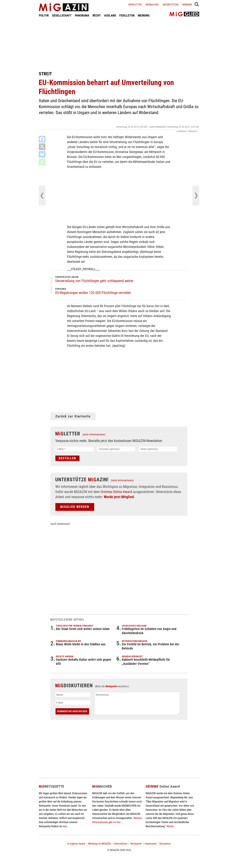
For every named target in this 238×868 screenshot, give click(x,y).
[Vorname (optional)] (116, 449)
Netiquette (111, 686)
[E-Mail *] (74, 449)
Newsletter (135, 5)
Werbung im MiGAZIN (99, 844)
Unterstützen (170, 5)
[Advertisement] (119, 44)
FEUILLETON (127, 15)
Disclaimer (165, 844)
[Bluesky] (42, 154)
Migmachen (152, 5)
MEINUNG (144, 15)
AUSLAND (110, 15)
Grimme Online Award (116, 492)
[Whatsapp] (42, 162)
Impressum (151, 844)
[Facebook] (42, 139)
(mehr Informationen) (94, 434)
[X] (42, 147)
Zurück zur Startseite (73, 416)
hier (65, 826)
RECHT (97, 15)
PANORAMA (82, 15)
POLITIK (44, 15)
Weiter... (171, 826)
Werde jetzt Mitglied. (119, 497)
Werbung (187, 5)
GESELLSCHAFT (62, 15)
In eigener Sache (76, 844)
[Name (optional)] (158, 449)
